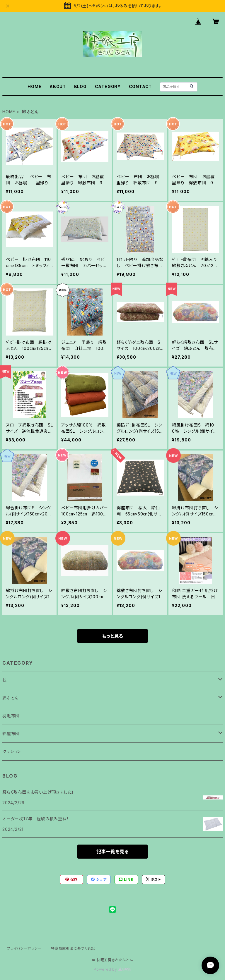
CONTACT (140, 86)
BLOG (80, 86)
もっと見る (112, 636)
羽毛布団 (11, 716)
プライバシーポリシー (24, 948)
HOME (34, 86)
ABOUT (58, 86)
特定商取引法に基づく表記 (73, 948)
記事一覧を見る (112, 852)
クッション (12, 751)
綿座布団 (11, 734)
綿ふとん (10, 698)
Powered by (112, 969)
